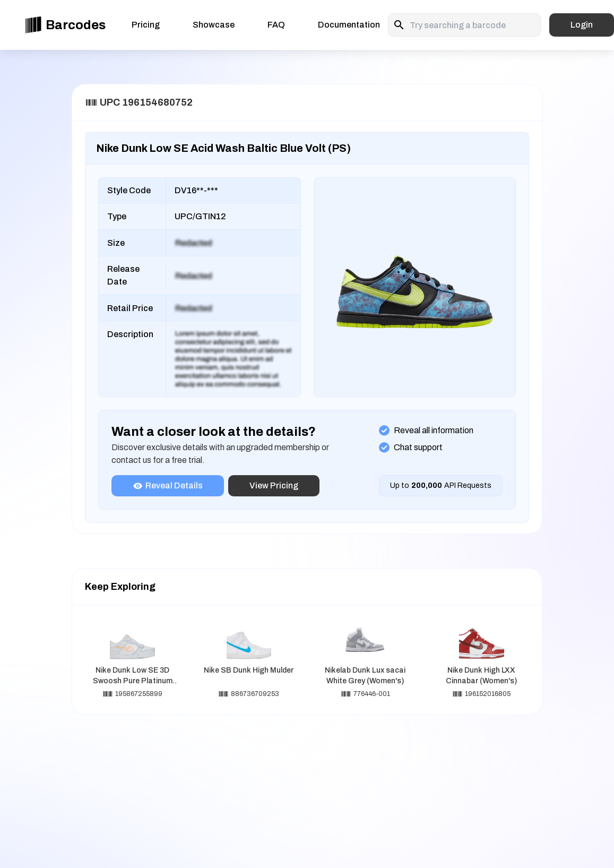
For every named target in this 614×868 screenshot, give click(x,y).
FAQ (276, 25)
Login (582, 25)
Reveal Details (168, 486)
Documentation (349, 25)
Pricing (146, 25)
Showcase (214, 25)
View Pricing (274, 485)
